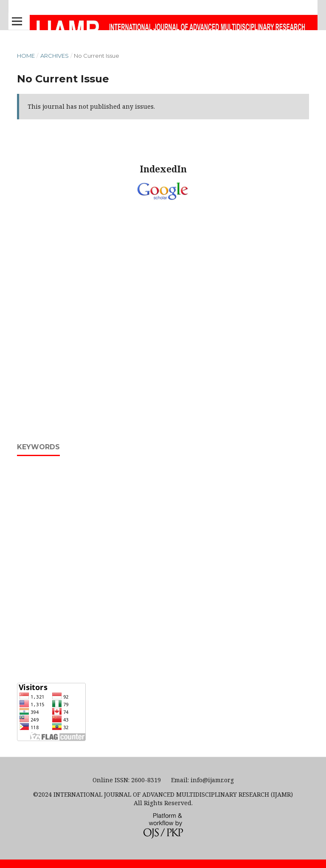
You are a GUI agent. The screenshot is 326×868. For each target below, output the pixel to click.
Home (26, 56)
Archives (55, 56)
